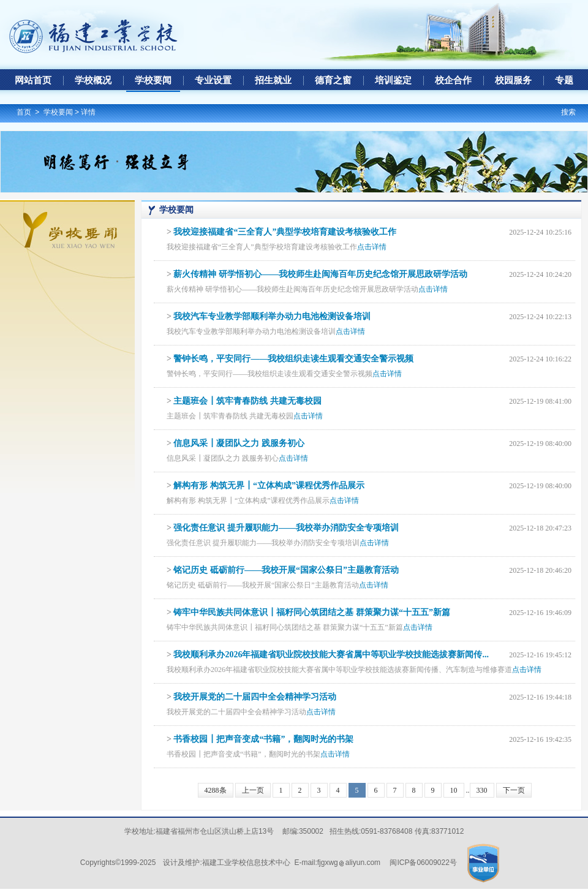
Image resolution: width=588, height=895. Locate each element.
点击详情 (372, 247)
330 (482, 790)
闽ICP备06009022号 (423, 863)
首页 (24, 112)
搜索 (568, 112)
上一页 (253, 790)
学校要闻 (58, 112)
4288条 (216, 790)
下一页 (514, 790)
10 (454, 790)
